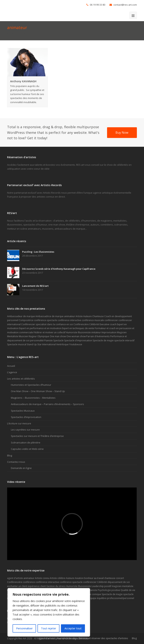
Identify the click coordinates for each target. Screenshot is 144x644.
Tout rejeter (49, 628)
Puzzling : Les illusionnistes (38, 252)
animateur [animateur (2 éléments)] (29, 578)
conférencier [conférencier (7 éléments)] (111, 320)
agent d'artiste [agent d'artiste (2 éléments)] (15, 578)
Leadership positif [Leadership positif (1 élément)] (101, 586)
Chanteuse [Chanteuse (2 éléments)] (98, 316)
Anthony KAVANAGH (23, 81)
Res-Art (22, 638)
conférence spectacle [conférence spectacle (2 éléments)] (71, 582)
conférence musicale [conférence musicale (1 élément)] (93, 320)
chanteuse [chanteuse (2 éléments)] (110, 578)
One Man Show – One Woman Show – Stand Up (38, 391)
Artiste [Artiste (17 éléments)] (79, 316)
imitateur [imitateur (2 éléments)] (96, 332)
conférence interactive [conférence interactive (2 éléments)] (47, 582)
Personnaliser (24, 628)
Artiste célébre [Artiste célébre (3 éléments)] (58, 578)
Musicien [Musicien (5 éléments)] (23, 336)
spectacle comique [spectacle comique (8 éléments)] (91, 594)
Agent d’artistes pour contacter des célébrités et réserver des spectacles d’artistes (83, 638)
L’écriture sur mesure (19, 423)
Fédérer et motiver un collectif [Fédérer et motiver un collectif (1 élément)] (49, 332)
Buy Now (122, 133)
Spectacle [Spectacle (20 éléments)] (58, 340)
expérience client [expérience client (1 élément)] (37, 586)
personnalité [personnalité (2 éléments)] (37, 340)
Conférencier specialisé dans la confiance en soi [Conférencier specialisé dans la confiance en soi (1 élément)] (47, 324)
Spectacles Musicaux (23, 411)
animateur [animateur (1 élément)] (70, 316)
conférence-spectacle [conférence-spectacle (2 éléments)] (45, 320)
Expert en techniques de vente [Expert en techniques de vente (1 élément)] (78, 328)
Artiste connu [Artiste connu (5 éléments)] (42, 578)
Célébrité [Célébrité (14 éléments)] (94, 324)
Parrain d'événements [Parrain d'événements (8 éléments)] (98, 336)
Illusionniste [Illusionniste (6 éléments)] (84, 332)
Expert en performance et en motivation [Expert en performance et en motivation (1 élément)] (40, 328)
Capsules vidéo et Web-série (27, 449)
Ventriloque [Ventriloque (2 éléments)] (62, 344)
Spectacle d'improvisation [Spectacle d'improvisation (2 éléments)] (78, 340)
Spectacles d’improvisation (26, 417)
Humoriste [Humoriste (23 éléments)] (72, 332)
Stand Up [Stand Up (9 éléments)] (32, 344)
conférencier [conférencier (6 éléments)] (90, 582)
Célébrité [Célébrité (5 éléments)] (102, 582)
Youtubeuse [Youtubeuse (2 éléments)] (76, 344)
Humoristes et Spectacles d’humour (31, 385)
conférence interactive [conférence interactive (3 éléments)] (69, 320)
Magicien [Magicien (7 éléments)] (122, 332)
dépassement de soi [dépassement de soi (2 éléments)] (119, 582)
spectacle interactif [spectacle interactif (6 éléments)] (124, 340)
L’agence (12, 372)
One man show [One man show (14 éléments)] (58, 336)
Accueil (11, 34)
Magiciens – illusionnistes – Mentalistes (33, 398)
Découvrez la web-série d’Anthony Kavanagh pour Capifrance (59, 269)
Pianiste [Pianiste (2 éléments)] (48, 340)
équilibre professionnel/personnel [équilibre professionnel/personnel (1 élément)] (115, 598)
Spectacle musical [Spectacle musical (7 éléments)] (17, 344)
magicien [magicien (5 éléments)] (117, 586)
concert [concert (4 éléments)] (120, 578)
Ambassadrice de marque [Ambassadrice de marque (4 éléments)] (49, 316)
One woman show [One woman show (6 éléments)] (76, 336)
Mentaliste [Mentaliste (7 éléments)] (13, 336)
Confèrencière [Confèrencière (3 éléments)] (15, 582)
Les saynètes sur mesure (25, 430)
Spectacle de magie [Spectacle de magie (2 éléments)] (112, 594)
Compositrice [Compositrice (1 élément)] (26, 320)
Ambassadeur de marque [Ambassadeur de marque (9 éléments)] (21, 316)
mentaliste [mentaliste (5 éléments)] (128, 586)
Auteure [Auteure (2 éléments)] (87, 316)
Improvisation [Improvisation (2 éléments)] (109, 332)
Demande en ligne (21, 468)
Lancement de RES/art (35, 286)
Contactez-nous (16, 462)
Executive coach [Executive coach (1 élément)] (108, 324)
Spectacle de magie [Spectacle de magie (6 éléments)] (103, 340)
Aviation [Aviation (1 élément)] (79, 578)
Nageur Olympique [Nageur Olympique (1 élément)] (39, 336)
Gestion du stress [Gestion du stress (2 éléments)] (56, 586)
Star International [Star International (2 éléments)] (46, 344)
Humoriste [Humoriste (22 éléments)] (72, 586)
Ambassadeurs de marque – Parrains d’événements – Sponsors (47, 404)
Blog (10, 455)
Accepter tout (73, 628)
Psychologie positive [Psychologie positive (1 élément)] (109, 590)
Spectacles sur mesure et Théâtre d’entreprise (37, 436)
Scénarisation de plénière (26, 443)
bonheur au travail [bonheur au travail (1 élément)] (94, 578)
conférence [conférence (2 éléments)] (29, 582)
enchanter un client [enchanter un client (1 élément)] (17, 586)
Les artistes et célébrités (21, 379)
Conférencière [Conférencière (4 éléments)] (81, 324)
